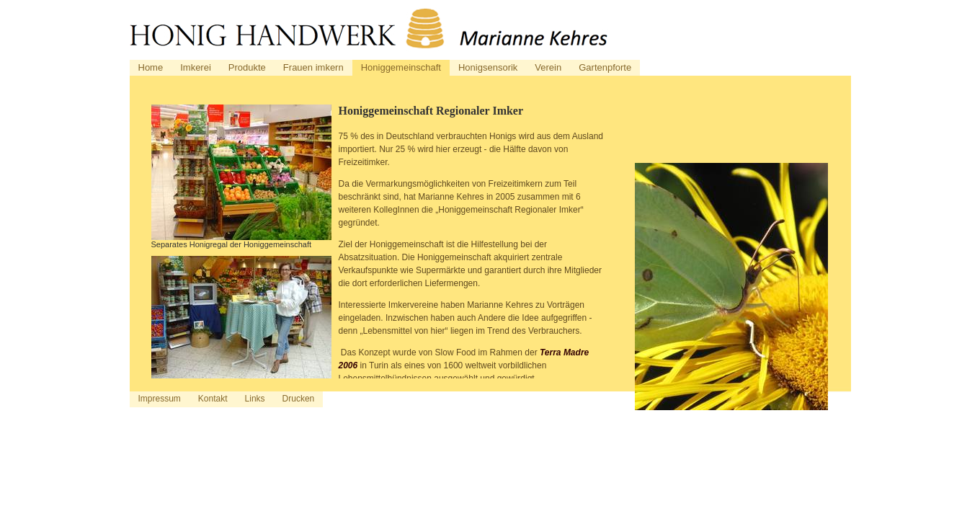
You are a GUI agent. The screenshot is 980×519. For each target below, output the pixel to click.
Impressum (160, 399)
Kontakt (213, 399)
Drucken (299, 399)
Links (255, 399)
